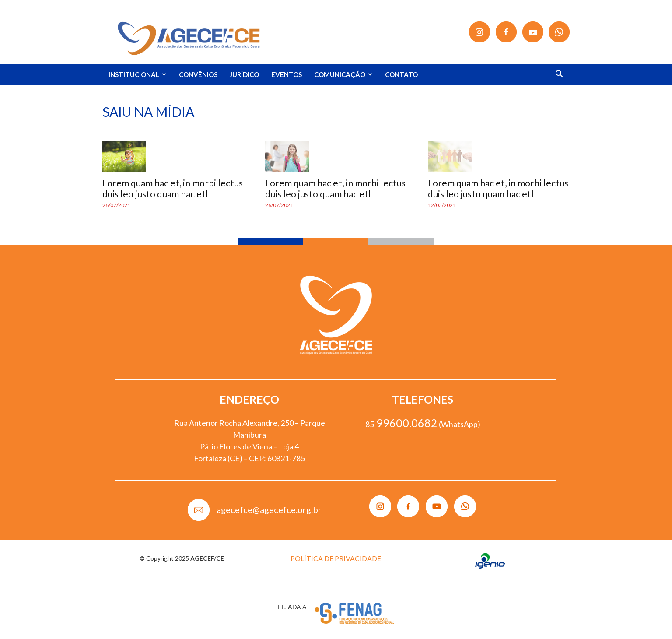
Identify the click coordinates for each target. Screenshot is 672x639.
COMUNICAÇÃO (343, 74)
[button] (559, 75)
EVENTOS (287, 74)
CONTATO (401, 74)
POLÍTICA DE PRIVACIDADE (336, 558)
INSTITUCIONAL (137, 74)
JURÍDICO (244, 74)
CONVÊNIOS (198, 74)
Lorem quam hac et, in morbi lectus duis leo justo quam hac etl (173, 188)
